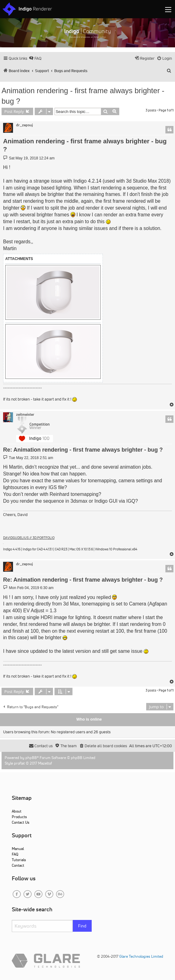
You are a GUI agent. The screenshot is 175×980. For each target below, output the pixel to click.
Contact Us (21, 822)
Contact (18, 865)
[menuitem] (35, 58)
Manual (18, 849)
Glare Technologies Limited (141, 956)
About (17, 811)
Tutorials (19, 860)
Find (82, 926)
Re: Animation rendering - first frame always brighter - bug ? (83, 450)
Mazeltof (45, 763)
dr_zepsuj (24, 125)
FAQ (15, 854)
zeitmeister (25, 414)
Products (19, 817)
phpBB (31, 758)
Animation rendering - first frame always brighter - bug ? (83, 96)
